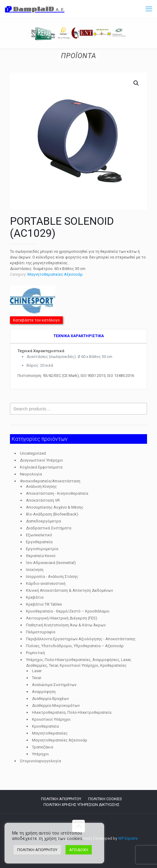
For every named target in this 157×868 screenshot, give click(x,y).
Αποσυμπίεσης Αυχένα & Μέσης (55, 507)
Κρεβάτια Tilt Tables (44, 604)
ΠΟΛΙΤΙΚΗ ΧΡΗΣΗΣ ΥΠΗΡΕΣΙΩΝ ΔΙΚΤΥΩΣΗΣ (82, 805)
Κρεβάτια (35, 597)
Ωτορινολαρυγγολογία (40, 761)
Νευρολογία (31, 474)
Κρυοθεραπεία (45, 726)
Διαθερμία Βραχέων (50, 699)
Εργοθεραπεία (39, 542)
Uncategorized (33, 453)
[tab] (78, 336)
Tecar (37, 678)
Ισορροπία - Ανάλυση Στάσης (52, 577)
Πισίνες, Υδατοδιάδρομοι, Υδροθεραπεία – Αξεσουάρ (75, 646)
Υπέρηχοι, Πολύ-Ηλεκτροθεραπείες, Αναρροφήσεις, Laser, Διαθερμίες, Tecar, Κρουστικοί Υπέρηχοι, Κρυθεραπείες (79, 663)
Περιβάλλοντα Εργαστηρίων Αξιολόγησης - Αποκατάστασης (81, 639)
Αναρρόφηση (44, 692)
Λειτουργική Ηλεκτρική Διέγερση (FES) (62, 618)
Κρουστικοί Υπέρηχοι (51, 719)
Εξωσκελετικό (39, 535)
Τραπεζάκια (43, 747)
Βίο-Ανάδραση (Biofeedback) (52, 514)
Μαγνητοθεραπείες (50, 733)
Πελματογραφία (41, 632)
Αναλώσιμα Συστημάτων (54, 685)
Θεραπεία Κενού (41, 556)
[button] (136, 83)
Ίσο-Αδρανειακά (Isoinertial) (51, 563)
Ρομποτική (35, 653)
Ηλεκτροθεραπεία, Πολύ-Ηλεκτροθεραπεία (72, 712)
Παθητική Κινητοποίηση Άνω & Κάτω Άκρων (66, 625)
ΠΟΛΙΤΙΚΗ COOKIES (105, 799)
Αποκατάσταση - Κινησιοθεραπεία (57, 493)
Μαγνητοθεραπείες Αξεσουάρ (55, 274)
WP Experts (128, 838)
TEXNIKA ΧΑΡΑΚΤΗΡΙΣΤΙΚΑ (79, 336)
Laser (37, 671)
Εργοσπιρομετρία (42, 549)
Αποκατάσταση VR (43, 500)
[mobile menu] (149, 9)
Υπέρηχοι (40, 754)
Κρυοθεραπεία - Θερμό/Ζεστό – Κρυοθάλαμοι (68, 611)
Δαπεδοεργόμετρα (43, 521)
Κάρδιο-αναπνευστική (46, 583)
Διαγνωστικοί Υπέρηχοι (42, 460)
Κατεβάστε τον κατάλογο (36, 320)
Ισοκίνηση (35, 570)
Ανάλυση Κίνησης (41, 486)
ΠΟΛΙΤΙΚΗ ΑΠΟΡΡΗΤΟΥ (61, 799)
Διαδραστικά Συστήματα (49, 528)
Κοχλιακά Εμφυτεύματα (41, 467)
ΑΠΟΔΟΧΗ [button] (79, 850)
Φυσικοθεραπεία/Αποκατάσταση (50, 481)
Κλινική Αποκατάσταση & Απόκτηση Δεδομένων (69, 590)
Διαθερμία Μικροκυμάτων (56, 705)
